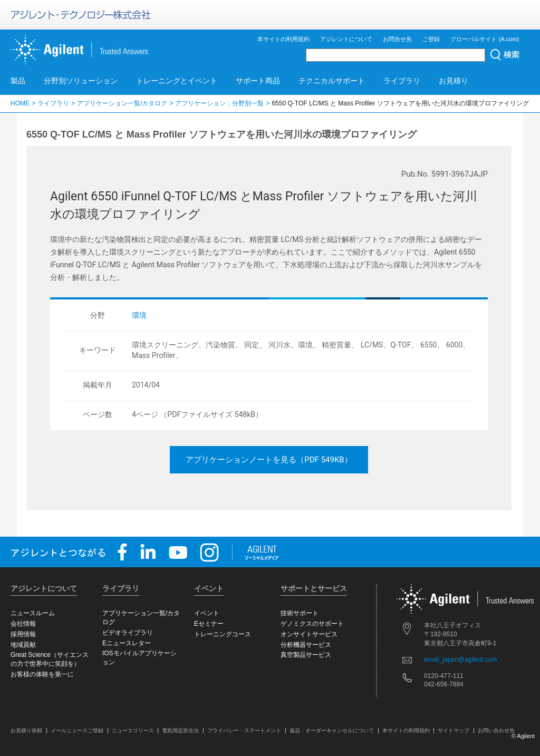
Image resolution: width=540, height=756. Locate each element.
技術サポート (300, 613)
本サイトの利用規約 (283, 39)
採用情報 (23, 634)
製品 (18, 81)
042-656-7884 (444, 684)
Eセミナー (209, 624)
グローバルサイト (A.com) (485, 39)
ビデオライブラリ (128, 633)
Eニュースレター (127, 643)
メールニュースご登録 (77, 730)
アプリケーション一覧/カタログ (122, 103)
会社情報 (23, 624)
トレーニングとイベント (177, 81)
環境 (139, 315)
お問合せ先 (397, 39)
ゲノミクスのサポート (312, 624)
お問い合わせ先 (496, 730)
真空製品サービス (306, 655)
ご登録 (431, 39)
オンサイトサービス (309, 634)
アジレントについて (346, 39)
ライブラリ (402, 81)
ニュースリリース (133, 730)
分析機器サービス (306, 645)
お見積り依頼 (26, 730)
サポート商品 (258, 81)
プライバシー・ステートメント (244, 730)
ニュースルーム (33, 613)
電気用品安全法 (180, 730)
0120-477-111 (444, 676)
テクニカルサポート (332, 81)
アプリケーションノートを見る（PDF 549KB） (269, 460)
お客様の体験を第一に (42, 674)
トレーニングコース (223, 634)
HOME (20, 103)
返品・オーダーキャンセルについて (332, 730)
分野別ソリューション (81, 81)
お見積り (454, 81)
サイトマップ (454, 730)
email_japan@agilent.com (460, 660)
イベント (207, 613)
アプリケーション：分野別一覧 (219, 103)
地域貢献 (23, 645)
